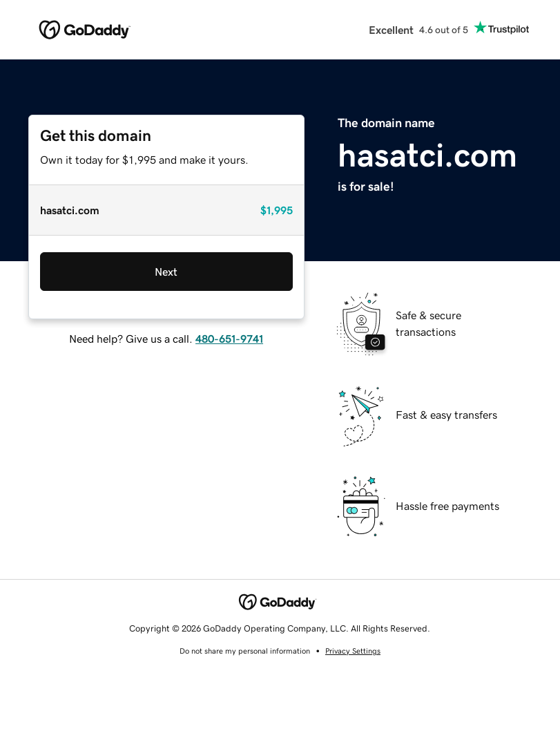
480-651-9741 (229, 339)
